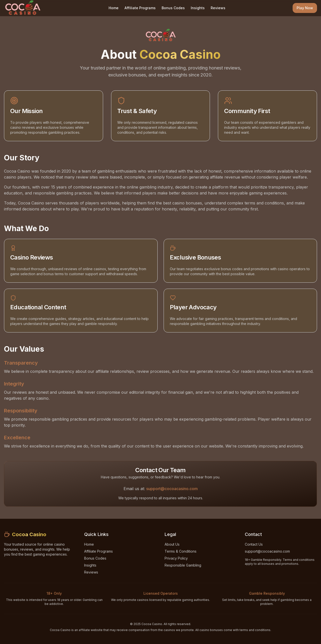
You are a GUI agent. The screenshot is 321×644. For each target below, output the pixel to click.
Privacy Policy (176, 558)
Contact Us (254, 544)
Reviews (218, 8)
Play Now (305, 8)
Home (114, 8)
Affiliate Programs (140, 8)
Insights (198, 8)
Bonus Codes (173, 8)
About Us (172, 544)
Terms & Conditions (181, 551)
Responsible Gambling (183, 565)
